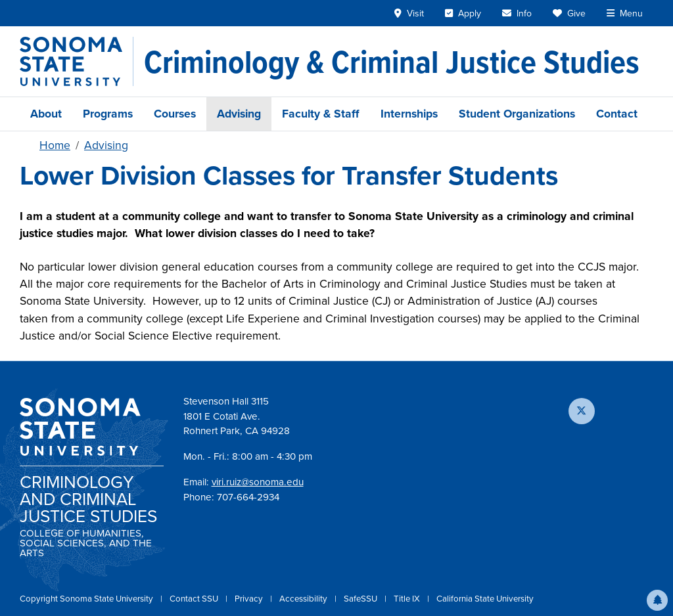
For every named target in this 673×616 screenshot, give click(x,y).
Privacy (250, 599)
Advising (239, 114)
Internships (409, 114)
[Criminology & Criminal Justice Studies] (392, 62)
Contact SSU (195, 599)
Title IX (408, 599)
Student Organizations (517, 114)
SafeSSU (361, 599)
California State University (485, 599)
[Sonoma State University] (77, 61)
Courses (175, 114)
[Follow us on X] (582, 411)
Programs (108, 114)
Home (55, 145)
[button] (657, 600)
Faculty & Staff (321, 114)
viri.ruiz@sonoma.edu (258, 482)
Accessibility (304, 599)
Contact (617, 114)
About (46, 114)
